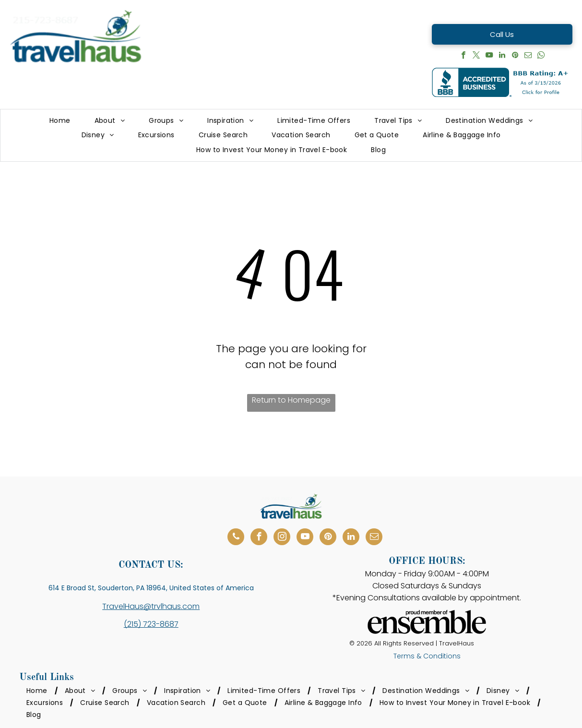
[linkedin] (502, 56)
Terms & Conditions (427, 656)
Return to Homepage (291, 400)
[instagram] (282, 538)
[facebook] (463, 56)
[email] (528, 56)
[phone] (236, 538)
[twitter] (476, 56)
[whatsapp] (541, 56)
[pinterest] (515, 56)
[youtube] (489, 56)
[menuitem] (60, 121)
